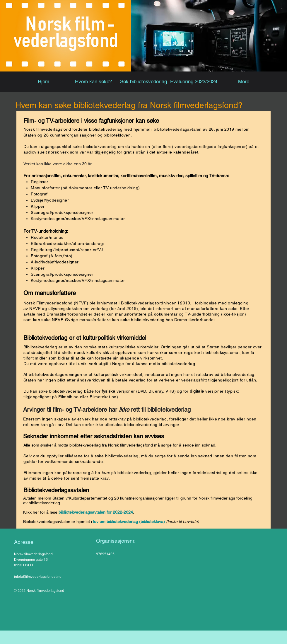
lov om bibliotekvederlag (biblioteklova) (129, 522)
